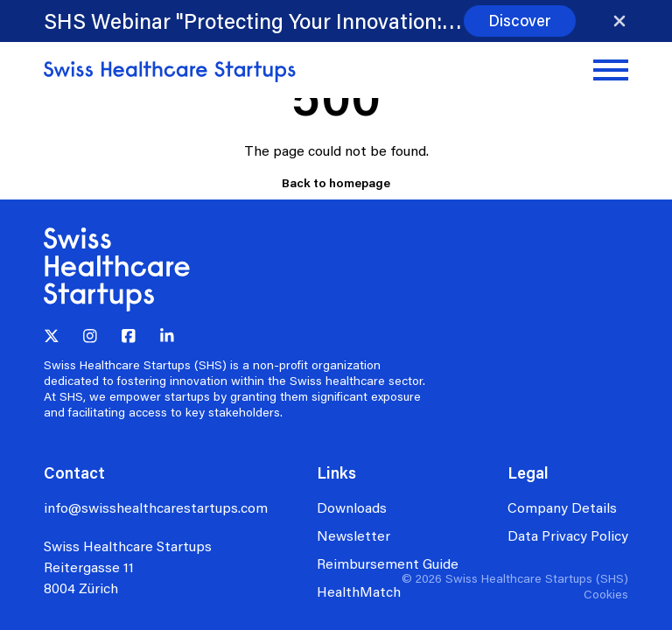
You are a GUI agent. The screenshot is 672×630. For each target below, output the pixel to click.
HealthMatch (359, 591)
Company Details (562, 507)
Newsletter (353, 535)
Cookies (606, 594)
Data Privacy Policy (568, 535)
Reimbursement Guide (388, 563)
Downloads (352, 507)
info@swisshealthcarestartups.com (156, 507)
